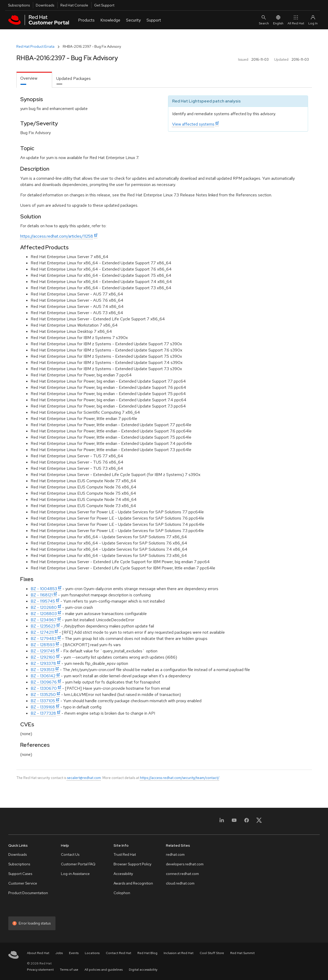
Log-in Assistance (75, 874)
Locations (92, 953)
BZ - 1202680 (44, 607)
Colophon (122, 893)
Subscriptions (19, 5)
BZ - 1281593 (43, 645)
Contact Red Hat (118, 953)
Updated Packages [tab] (74, 78)
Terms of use (69, 970)
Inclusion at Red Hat (179, 953)
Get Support (104, 5)
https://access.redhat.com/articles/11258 (57, 236)
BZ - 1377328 (43, 713)
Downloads (45, 5)
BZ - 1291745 (43, 651)
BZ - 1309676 (44, 682)
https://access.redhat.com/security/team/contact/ (180, 778)
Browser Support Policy (132, 864)
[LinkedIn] (222, 822)
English (278, 20)
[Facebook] (247, 822)
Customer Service (23, 883)
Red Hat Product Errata (35, 46)
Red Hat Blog (147, 953)
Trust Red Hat (125, 854)
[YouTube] (234, 822)
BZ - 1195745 (43, 601)
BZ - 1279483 (44, 639)
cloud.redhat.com (180, 883)
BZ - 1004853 (44, 589)
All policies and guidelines (104, 970)
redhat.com (175, 854)
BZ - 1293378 (43, 663)
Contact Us (70, 854)
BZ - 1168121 (42, 595)
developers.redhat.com (185, 864)
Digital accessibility (143, 970)
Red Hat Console (74, 5)
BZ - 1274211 (42, 632)
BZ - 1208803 (44, 614)
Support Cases (20, 874)
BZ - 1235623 (43, 626)
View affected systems (193, 124)
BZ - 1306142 (43, 676)
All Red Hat (296, 20)
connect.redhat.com (182, 874)
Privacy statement (40, 970)
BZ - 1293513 (43, 670)
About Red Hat (38, 953)
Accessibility (123, 874)
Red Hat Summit (242, 953)
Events (74, 953)
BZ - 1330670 (44, 688)
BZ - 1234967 (44, 620)
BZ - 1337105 (43, 701)
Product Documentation (28, 893)
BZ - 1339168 (43, 707)
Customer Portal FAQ (78, 864)
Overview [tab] (29, 78)
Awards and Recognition (133, 883)
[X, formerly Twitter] (259, 822)
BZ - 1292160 (43, 657)
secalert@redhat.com (84, 778)
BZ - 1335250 (43, 695)
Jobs (59, 953)
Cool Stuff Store (212, 953)
